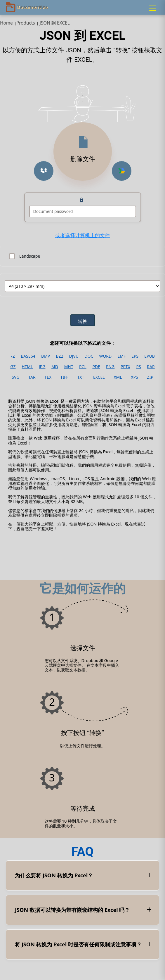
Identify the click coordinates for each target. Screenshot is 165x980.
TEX (48, 377)
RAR (151, 367)
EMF (121, 356)
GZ (13, 367)
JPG (42, 367)
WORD (106, 356)
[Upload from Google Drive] (122, 171)
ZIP (150, 377)
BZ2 (59, 356)
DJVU (74, 356)
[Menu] (153, 8)
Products (26, 23)
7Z (13, 356)
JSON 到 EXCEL (55, 23)
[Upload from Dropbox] (44, 171)
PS (138, 367)
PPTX (125, 367)
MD (55, 367)
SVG (15, 377)
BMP (46, 356)
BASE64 (28, 356)
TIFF (64, 377)
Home (6, 23)
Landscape (30, 256)
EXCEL (99, 377)
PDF (96, 367)
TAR (32, 377)
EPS (135, 356)
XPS (134, 377)
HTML (27, 367)
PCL (83, 367)
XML (118, 377)
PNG (110, 367)
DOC (89, 356)
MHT (69, 367)
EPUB (150, 356)
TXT (81, 377)
